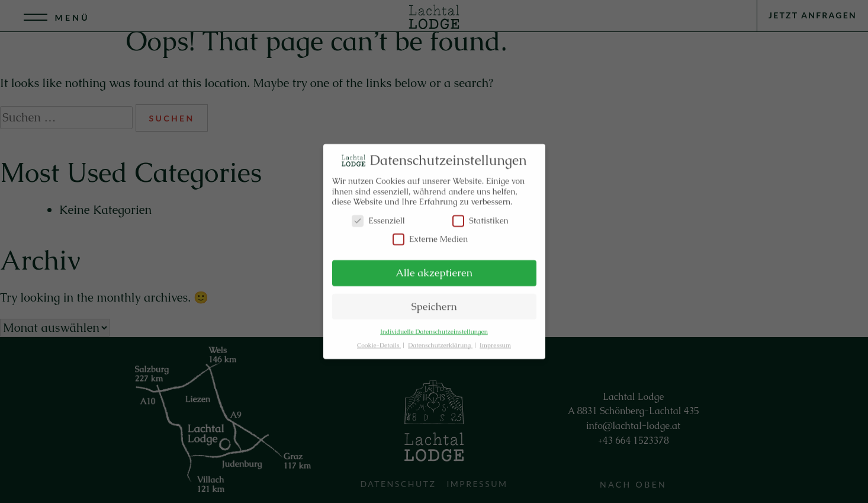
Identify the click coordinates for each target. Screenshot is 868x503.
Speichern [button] (434, 303)
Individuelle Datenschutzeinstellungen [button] (434, 328)
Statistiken (480, 217)
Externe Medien (430, 236)
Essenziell (378, 217)
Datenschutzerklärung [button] (440, 342)
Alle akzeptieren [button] (434, 269)
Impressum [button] (495, 342)
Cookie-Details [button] (379, 342)
